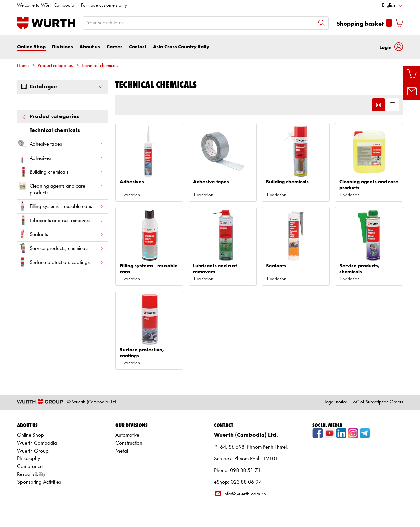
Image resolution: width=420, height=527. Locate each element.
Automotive (127, 435)
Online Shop (31, 47)
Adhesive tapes (60, 144)
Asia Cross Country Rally (181, 47)
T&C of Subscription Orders (377, 402)
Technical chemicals (100, 66)
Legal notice (336, 402)
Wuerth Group (33, 451)
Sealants (60, 234)
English (388, 5)
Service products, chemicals (60, 248)
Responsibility (31, 474)
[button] (391, 47)
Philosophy (29, 459)
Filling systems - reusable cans (60, 206)
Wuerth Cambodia (37, 443)
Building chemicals (60, 172)
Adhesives (60, 158)
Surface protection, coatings (60, 262)
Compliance (30, 466)
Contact (138, 47)
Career (115, 47)
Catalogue (62, 87)
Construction (129, 443)
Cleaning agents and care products (60, 188)
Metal (122, 451)
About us (90, 47)
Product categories (55, 66)
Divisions (63, 47)
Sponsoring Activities (39, 482)
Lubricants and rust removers (60, 220)
